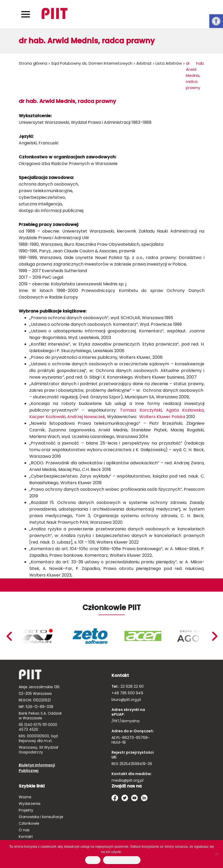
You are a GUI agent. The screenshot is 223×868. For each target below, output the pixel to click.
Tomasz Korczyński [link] (141, 410)
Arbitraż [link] (144, 63)
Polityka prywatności (122, 860)
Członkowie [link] (29, 823)
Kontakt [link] (26, 837)
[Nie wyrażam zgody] (216, 854)
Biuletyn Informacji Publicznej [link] (37, 768)
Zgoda (93, 860)
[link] (216, 21)
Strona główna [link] (33, 63)
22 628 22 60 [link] (132, 686)
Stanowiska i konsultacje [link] (41, 817)
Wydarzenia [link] (30, 804)
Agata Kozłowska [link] (185, 410)
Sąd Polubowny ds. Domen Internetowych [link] (92, 63)
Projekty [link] (26, 810)
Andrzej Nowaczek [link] (86, 417)
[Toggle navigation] (26, 14)
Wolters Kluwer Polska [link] (163, 417)
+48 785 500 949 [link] (127, 693)
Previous (214, 636)
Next (9, 636)
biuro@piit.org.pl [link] (126, 700)
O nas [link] (24, 830)
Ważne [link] (25, 797)
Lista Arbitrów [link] (169, 63)
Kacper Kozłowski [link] (47, 417)
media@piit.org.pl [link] (127, 780)
